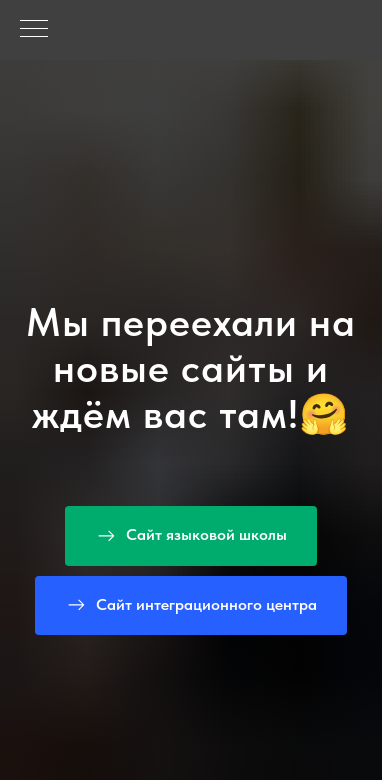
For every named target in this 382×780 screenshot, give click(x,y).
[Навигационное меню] (34, 30)
